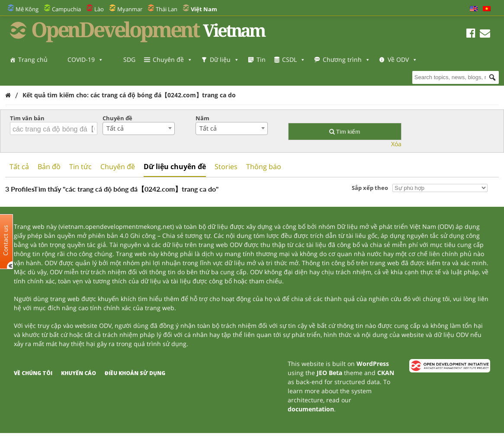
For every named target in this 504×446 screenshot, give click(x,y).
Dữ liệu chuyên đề (175, 167)
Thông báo (264, 167)
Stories (226, 167)
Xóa (396, 144)
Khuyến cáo (79, 373)
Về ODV (33, 77)
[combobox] (139, 128)
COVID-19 (85, 59)
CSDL (294, 59)
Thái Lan (167, 9)
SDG (129, 59)
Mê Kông (27, 9)
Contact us (6, 240)
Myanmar (130, 9)
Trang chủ (33, 59)
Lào (99, 9)
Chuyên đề (173, 59)
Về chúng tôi (33, 373)
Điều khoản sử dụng (135, 373)
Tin (261, 59)
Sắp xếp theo (370, 188)
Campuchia (66, 9)
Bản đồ (49, 167)
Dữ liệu (225, 59)
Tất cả (19, 167)
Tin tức (80, 167)
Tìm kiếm (345, 132)
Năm (202, 118)
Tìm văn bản (27, 118)
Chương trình (347, 59)
